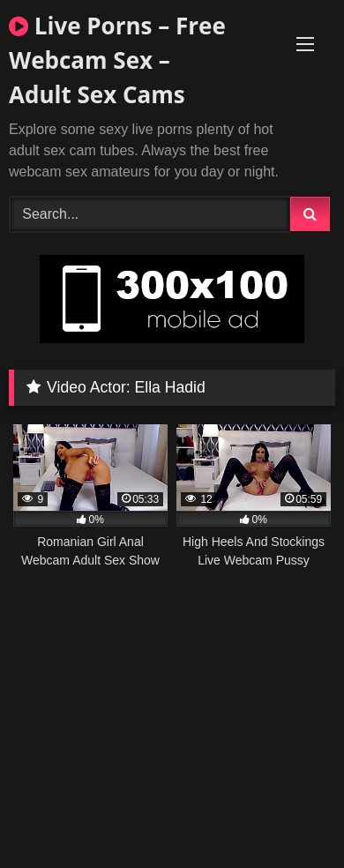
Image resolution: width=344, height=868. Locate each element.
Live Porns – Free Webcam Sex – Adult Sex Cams (117, 60)
